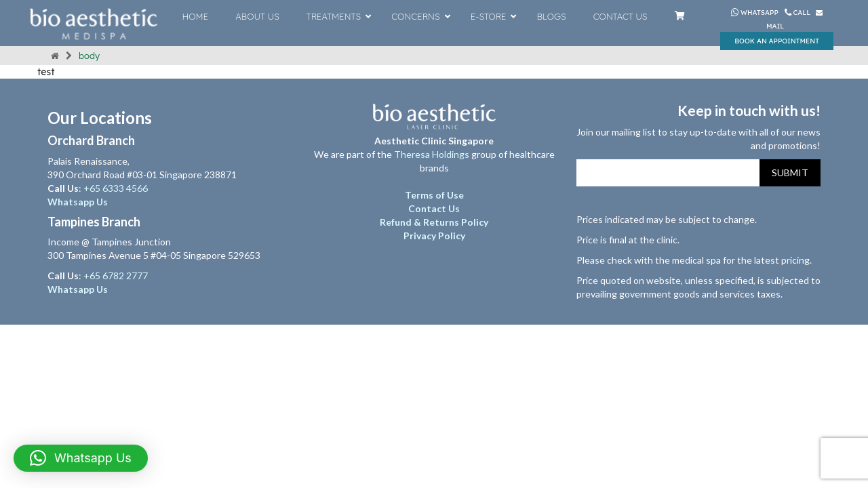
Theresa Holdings (432, 154)
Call (798, 13)
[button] (81, 458)
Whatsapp (755, 13)
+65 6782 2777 (116, 276)
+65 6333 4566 (117, 188)
